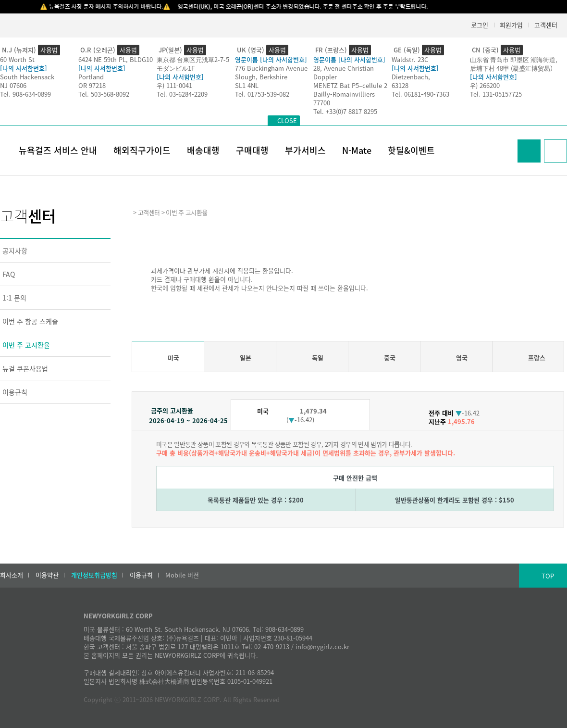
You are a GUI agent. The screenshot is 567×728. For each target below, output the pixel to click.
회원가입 (511, 25)
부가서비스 (305, 150)
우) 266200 (485, 85)
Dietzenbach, (411, 77)
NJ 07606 (13, 85)
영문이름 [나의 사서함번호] (271, 59)
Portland (91, 77)
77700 (322, 103)
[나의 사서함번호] (24, 68)
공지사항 (15, 251)
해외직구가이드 (142, 150)
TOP (548, 576)
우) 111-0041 (174, 85)
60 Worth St (17, 59)
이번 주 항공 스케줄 (30, 321)
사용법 (49, 50)
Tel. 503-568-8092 (104, 94)
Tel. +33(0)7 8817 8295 (345, 111)
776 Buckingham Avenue (271, 68)
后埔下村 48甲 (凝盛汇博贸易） (513, 68)
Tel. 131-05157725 (496, 94)
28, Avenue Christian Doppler (344, 72)
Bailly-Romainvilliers (344, 94)
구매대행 (252, 150)
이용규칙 (15, 392)
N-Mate (357, 150)
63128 (400, 85)
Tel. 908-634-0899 (25, 94)
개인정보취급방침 (94, 575)
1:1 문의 (14, 298)
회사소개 (12, 575)
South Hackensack (27, 77)
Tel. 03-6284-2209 (182, 94)
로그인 (480, 25)
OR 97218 (92, 85)
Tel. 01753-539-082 (262, 94)
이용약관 (47, 575)
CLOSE (287, 120)
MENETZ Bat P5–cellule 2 (350, 85)
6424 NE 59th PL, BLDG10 (116, 59)
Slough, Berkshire (261, 77)
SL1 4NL (247, 85)
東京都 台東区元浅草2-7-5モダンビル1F (193, 64)
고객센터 (546, 25)
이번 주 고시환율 (26, 345)
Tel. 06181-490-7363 (420, 94)
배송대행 (203, 150)
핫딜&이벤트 (411, 150)
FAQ (9, 274)
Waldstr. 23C (410, 59)
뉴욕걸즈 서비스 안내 (58, 150)
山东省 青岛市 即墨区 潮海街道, (514, 59)
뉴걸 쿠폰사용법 (25, 368)
